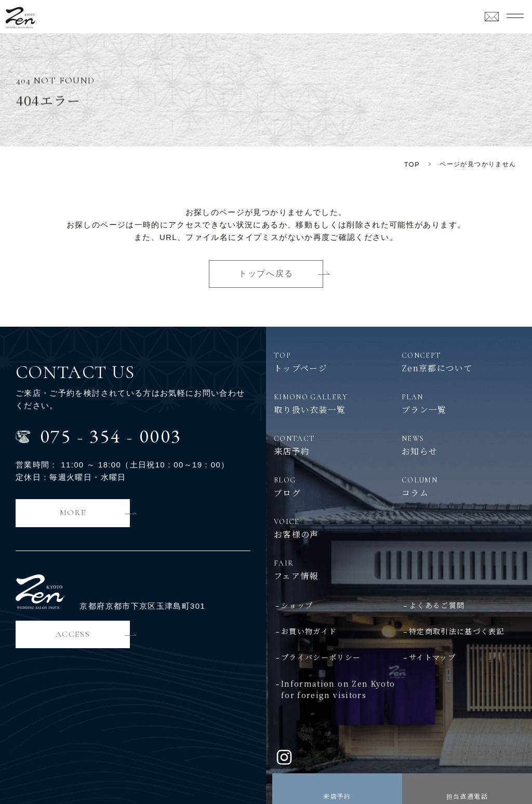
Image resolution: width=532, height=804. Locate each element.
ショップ (297, 605)
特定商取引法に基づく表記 (457, 631)
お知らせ (463, 445)
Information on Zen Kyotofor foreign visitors (338, 689)
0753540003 (111, 436)
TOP (412, 164)
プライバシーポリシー (321, 657)
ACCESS (73, 634)
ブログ (335, 487)
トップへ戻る (266, 273)
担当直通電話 (467, 796)
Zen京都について (463, 362)
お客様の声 (335, 528)
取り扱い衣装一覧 (335, 404)
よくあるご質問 (437, 605)
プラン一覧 (463, 404)
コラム (463, 487)
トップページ (335, 362)
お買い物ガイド (309, 631)
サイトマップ (432, 657)
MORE (73, 513)
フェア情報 (399, 570)
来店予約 (337, 796)
